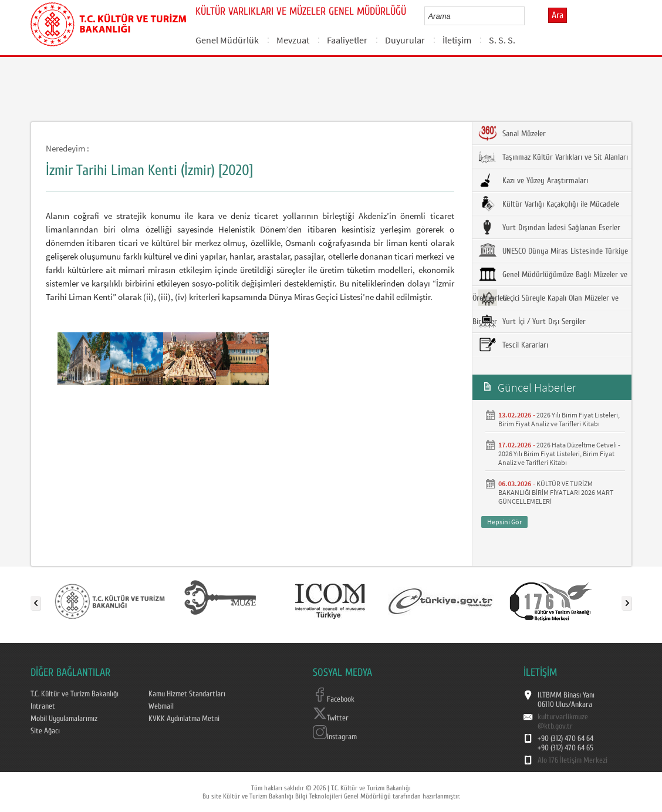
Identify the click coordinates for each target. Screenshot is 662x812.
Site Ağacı (45, 731)
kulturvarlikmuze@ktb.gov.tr (563, 722)
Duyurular (405, 40)
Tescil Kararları (513, 345)
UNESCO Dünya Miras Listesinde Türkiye (553, 251)
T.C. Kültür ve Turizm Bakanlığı (75, 694)
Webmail (161, 706)
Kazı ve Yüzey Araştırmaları (533, 180)
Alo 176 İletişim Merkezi (573, 760)
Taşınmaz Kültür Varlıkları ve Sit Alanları (553, 157)
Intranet (43, 706)
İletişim (457, 40)
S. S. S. (502, 40)
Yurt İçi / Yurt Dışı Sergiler (532, 321)
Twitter (331, 718)
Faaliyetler (347, 40)
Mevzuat (293, 40)
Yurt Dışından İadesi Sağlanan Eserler (549, 227)
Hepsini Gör (504, 522)
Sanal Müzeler (512, 133)
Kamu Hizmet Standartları (187, 694)
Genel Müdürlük (227, 40)
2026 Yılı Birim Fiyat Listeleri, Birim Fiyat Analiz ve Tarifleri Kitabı (559, 419)
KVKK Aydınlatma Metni (184, 719)
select (528, 16)
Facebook (334, 699)
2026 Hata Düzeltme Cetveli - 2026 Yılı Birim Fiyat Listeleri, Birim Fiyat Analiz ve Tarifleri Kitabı (559, 454)
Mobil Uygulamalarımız (64, 719)
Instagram (335, 737)
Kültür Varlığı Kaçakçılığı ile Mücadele (549, 204)
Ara (558, 15)
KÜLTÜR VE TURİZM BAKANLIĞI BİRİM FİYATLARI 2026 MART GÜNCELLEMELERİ (556, 492)
